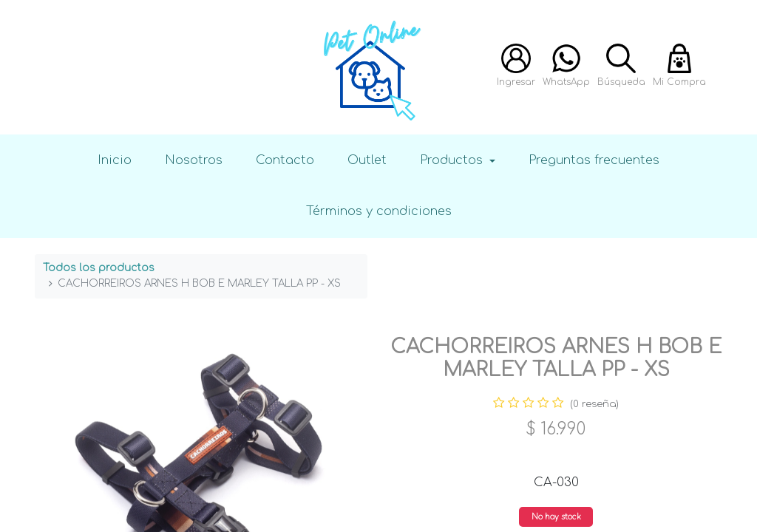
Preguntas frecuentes (594, 160)
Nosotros (194, 160)
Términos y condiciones (379, 211)
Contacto (285, 160)
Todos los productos (99, 268)
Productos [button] (453, 160)
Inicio (115, 160)
